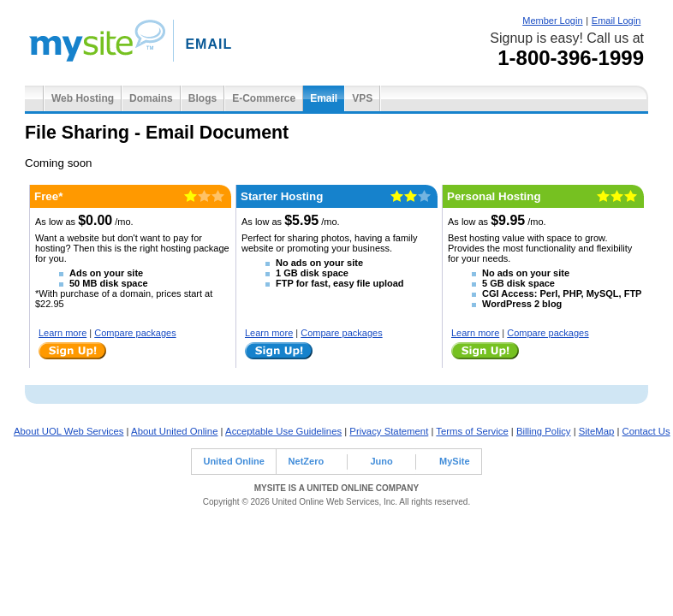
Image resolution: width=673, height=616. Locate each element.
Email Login (616, 21)
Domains (151, 98)
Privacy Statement (389, 431)
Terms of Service (472, 431)
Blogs (202, 98)
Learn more (63, 333)
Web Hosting (83, 98)
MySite (454, 461)
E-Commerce (264, 98)
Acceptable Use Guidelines (283, 431)
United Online (234, 461)
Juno (381, 461)
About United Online (174, 431)
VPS (362, 98)
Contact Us (646, 431)
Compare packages (135, 333)
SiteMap (597, 431)
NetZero (307, 461)
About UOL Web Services (68, 431)
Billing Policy (544, 431)
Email (324, 98)
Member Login (552, 21)
